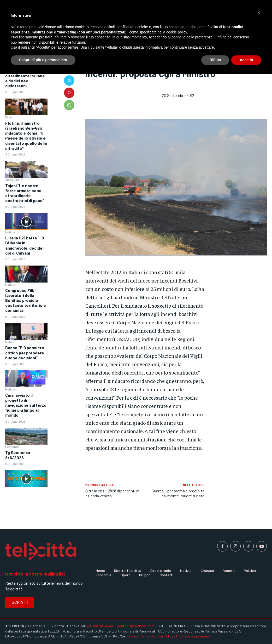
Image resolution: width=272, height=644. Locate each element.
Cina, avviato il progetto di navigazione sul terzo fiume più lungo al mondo (26, 405)
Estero (10, 117)
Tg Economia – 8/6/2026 (19, 455)
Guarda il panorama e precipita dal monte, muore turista (178, 493)
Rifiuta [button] (215, 60)
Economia (12, 447)
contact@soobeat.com (136, 626)
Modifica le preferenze (193, 636)
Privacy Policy (138, 636)
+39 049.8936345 (100, 626)
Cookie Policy (162, 636)
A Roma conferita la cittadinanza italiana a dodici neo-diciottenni (25, 78)
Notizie (10, 232)
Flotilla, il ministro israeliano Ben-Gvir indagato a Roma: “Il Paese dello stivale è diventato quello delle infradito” (26, 136)
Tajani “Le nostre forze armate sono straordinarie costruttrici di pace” (25, 193)
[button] (259, 13)
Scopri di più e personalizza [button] (43, 60)
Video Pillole (14, 180)
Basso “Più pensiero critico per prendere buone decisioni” (25, 352)
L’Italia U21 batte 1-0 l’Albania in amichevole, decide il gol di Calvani (25, 245)
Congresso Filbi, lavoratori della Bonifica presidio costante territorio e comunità (26, 300)
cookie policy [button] (177, 32)
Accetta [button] (246, 60)
